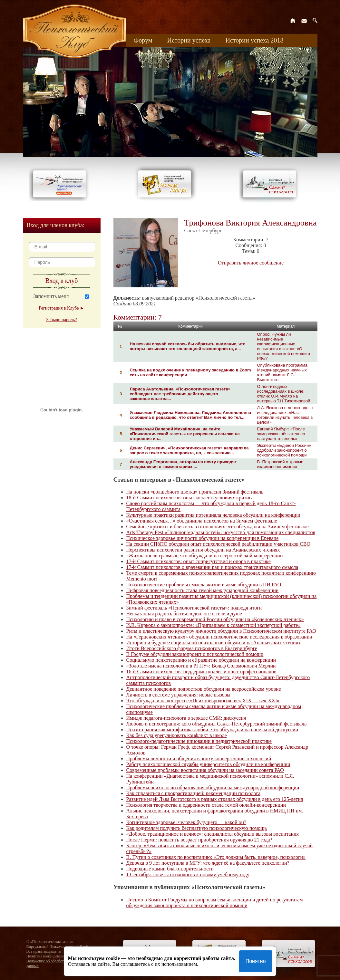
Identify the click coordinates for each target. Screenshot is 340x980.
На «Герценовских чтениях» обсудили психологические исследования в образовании (219, 637)
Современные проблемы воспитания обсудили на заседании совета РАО (205, 770)
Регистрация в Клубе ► (61, 308)
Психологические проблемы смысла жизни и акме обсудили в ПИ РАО (204, 585)
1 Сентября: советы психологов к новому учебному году (188, 874)
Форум (143, 40)
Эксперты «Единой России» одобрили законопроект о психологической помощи (284, 450)
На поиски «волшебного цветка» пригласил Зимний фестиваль (195, 492)
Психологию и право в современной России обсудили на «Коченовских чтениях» (215, 619)
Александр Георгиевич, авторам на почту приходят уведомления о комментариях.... (183, 464)
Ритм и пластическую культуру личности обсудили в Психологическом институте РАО (221, 631)
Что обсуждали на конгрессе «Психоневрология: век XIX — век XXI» (203, 701)
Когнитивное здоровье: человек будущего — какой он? (186, 822)
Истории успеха (189, 40)
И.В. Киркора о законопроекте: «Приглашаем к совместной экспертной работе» (214, 625)
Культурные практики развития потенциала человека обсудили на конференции (213, 515)
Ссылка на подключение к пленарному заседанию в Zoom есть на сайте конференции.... (190, 372)
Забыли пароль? (62, 320)
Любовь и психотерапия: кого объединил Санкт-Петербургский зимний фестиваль (217, 724)
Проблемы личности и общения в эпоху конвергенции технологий (199, 759)
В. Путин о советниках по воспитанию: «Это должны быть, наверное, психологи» (216, 857)
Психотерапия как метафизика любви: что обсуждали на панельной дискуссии (212, 730)
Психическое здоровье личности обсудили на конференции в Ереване (203, 538)
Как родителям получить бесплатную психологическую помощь (197, 828)
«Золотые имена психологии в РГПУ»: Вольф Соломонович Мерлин (201, 666)
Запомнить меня (51, 296)
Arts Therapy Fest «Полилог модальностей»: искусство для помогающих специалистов (221, 532)
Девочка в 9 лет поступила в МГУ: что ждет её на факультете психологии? (208, 863)
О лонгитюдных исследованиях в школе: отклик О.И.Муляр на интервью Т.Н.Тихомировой (284, 394)
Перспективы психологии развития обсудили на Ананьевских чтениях (203, 550)
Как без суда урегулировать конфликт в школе (177, 735)
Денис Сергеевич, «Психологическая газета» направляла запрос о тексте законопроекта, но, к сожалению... (189, 450)
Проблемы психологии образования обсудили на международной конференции (213, 788)
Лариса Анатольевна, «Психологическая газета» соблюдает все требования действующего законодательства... (180, 394)
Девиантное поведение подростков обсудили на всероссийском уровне (204, 689)
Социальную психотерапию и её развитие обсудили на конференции (201, 660)
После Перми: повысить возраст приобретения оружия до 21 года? (199, 840)
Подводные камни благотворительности (170, 869)
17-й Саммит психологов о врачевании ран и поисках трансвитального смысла (212, 567)
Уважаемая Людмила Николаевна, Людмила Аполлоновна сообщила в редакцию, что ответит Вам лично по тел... (191, 415)
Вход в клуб (62, 281)
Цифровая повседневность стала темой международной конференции (203, 590)
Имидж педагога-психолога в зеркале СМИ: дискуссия (186, 718)
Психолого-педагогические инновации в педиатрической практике (199, 741)
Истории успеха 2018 (254, 40)
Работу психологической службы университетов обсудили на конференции (208, 764)
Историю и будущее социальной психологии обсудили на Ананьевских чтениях (214, 643)
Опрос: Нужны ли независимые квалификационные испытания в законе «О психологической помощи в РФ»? (284, 346)
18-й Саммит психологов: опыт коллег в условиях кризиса (190, 498)
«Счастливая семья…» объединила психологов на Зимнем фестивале (202, 521)
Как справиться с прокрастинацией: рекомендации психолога (194, 793)
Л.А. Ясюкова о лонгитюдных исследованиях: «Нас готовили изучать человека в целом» (285, 415)
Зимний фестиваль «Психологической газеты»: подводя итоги (194, 608)
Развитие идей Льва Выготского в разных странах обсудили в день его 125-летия (215, 799)
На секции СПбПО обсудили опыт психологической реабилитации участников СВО (219, 544)
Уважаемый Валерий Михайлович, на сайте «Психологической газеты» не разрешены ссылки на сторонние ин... (185, 434)
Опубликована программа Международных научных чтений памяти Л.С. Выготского (282, 372)
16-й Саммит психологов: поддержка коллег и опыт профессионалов (201, 672)
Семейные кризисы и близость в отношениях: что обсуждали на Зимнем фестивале (218, 527)
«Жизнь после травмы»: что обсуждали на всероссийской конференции (205, 556)
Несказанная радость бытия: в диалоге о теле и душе (184, 614)
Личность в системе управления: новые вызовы (178, 695)
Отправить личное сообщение (251, 263)
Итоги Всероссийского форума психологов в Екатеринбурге (192, 648)
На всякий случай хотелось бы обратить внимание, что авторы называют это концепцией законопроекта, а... (188, 346)
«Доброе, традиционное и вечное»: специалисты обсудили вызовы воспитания (213, 834)
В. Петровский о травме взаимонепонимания (280, 464)
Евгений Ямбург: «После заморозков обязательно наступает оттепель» (281, 434)
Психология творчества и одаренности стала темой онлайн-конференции (206, 805)
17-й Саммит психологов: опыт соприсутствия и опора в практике (199, 561)
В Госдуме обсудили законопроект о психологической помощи (195, 654)
